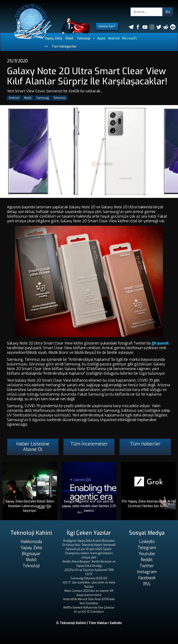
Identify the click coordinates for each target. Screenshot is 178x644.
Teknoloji (83, 38)
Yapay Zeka (53, 38)
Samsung (43, 98)
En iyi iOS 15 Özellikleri (89, 612)
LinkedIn (147, 542)
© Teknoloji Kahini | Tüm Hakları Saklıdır (89, 623)
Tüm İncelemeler (89, 444)
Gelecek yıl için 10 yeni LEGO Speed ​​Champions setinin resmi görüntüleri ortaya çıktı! (89, 553)
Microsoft (129, 38)
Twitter (147, 566)
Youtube (147, 554)
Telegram (147, 548)
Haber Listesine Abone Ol (33, 447)
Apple (101, 38)
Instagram (147, 572)
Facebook (147, 578)
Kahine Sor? (107, 26)
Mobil (69, 38)
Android (114, 38)
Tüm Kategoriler (64, 47)
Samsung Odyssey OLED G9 (89, 578)
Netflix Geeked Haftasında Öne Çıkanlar (89, 608)
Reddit (147, 560)
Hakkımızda (31, 542)
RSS (147, 584)
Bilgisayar (31, 554)
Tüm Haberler (145, 444)
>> (46, 47)
